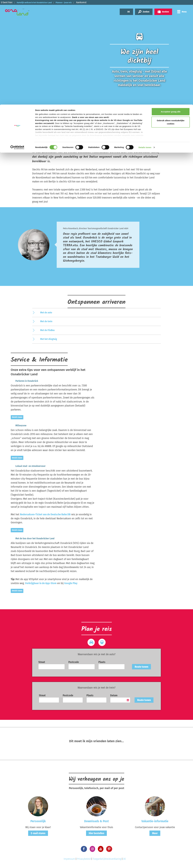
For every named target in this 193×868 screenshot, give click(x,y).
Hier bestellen (96, 833)
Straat (42, 662)
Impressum (69, 859)
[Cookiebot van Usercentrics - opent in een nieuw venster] (17, 43)
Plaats (102, 662)
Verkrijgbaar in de (41, 583)
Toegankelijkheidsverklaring (107, 859)
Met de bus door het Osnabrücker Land (30, 538)
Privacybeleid (84, 859)
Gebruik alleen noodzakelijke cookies (171, 17)
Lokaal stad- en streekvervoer (26, 466)
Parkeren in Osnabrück (22, 381)
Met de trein (46, 321)
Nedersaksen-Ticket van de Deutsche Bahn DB (45, 514)
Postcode (74, 662)
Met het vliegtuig (49, 339)
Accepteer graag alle (171, 7)
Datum (114, 695)
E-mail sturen (38, 833)
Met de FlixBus (47, 330)
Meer (155, 833)
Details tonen (145, 43)
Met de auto (46, 313)
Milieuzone (16, 426)
